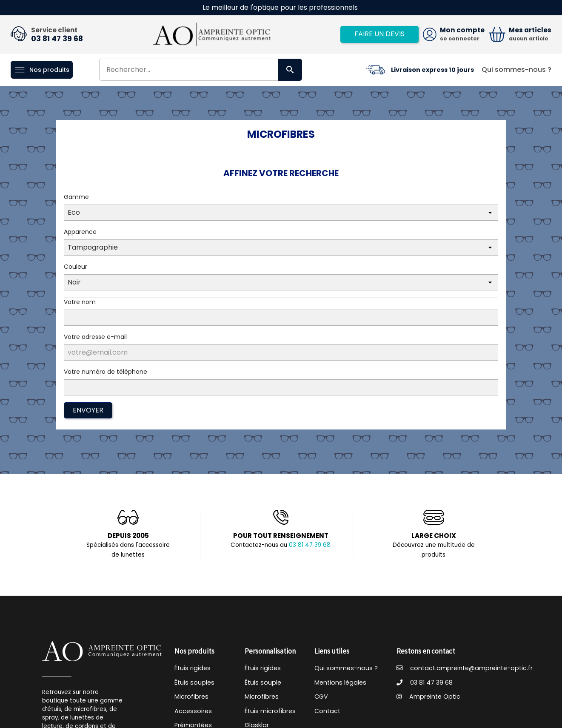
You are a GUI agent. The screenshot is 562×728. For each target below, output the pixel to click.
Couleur (76, 267)
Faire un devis (379, 34)
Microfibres (191, 697)
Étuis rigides (193, 668)
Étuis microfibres (270, 711)
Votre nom (80, 302)
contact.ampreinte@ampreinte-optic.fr (465, 668)
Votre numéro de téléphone (106, 372)
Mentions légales (340, 682)
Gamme (76, 197)
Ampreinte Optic (428, 697)
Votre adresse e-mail (95, 337)
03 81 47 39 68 (57, 39)
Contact (327, 711)
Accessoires (193, 711)
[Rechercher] (201, 70)
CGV (321, 697)
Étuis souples (194, 682)
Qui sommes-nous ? (516, 70)
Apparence (80, 232)
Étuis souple (263, 682)
